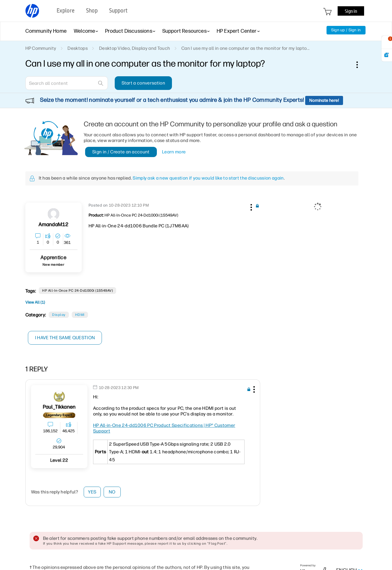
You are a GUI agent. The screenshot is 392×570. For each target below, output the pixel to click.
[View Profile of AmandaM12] (54, 225)
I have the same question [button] (65, 338)
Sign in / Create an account (121, 152)
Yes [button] (92, 492)
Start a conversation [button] (143, 83)
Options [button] (360, 65)
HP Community (41, 48)
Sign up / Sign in (346, 30)
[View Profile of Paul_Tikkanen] (59, 407)
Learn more (174, 152)
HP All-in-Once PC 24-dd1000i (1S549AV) (77, 291)
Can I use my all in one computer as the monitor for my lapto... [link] (245, 48)
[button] (251, 206)
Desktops (78, 48)
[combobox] (67, 83)
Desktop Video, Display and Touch (135, 48)
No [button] (112, 492)
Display (59, 315)
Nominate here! (324, 100)
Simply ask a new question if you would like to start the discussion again (208, 178)
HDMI (80, 315)
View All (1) (35, 302)
